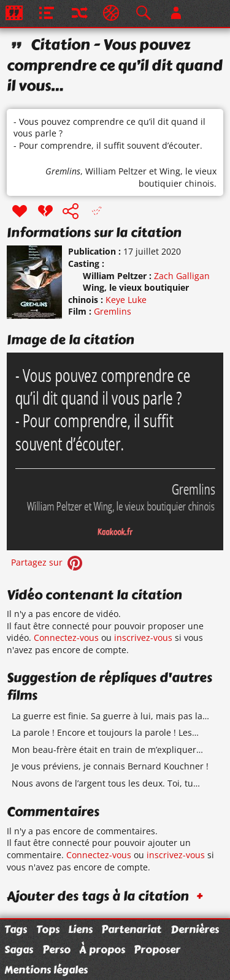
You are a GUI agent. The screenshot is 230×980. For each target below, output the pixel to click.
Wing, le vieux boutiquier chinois (178, 177)
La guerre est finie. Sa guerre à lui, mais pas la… (110, 716)
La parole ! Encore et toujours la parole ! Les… (105, 732)
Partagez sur (48, 562)
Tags (16, 929)
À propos (102, 949)
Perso (56, 949)
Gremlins (63, 171)
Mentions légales (46, 970)
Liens (80, 929)
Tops (48, 929)
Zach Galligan (182, 276)
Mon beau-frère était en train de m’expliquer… (107, 750)
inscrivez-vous (143, 638)
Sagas (19, 949)
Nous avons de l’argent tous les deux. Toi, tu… (106, 783)
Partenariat (131, 929)
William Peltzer (116, 171)
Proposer (157, 949)
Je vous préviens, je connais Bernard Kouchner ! (110, 766)
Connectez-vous (66, 638)
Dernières (195, 929)
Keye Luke (126, 300)
